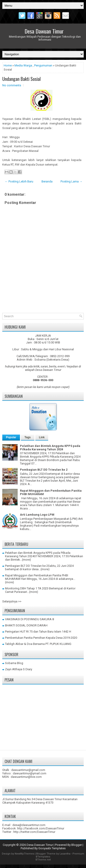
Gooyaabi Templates (52, 848)
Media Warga (23, 65)
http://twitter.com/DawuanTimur (34, 832)
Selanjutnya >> (12, 601)
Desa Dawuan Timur (44, 31)
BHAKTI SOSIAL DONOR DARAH (26, 625)
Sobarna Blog (14, 663)
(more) (26, 560)
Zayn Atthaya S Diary (19, 669)
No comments (12, 85)
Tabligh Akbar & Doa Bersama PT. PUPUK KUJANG (38, 644)
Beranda (47, 181)
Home (8, 65)
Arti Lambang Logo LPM (37, 515)
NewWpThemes (24, 854)
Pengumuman (43, 65)
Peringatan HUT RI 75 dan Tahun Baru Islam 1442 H (38, 632)
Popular (11, 437)
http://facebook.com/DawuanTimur (41, 828)
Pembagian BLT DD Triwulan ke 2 (44, 470)
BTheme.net (43, 860)
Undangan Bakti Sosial (21, 79)
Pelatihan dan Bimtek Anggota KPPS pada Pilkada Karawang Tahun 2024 (50, 448)
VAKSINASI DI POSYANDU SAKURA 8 (29, 619)
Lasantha (65, 854)
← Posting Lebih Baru (19, 181)
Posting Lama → (71, 181)
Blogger (77, 845)
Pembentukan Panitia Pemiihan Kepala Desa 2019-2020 (41, 638)
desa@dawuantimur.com (29, 825)
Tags (28, 437)
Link (42, 437)
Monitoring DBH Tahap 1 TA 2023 (27, 588)
